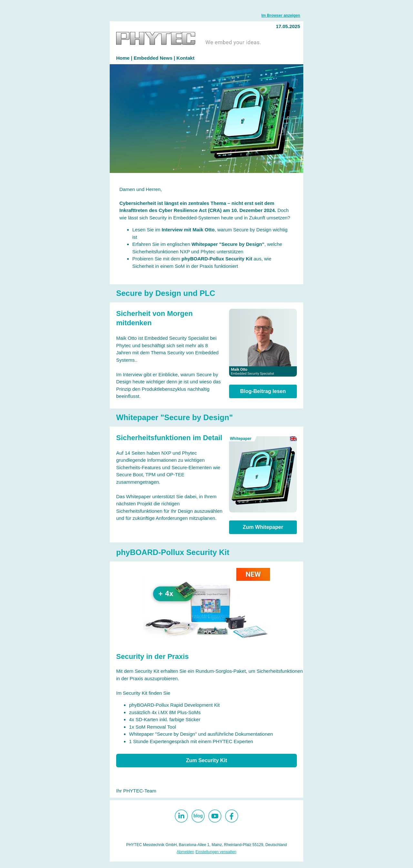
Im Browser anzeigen (281, 15)
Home (124, 58)
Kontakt (186, 58)
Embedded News (153, 58)
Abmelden (186, 852)
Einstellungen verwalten (216, 852)
